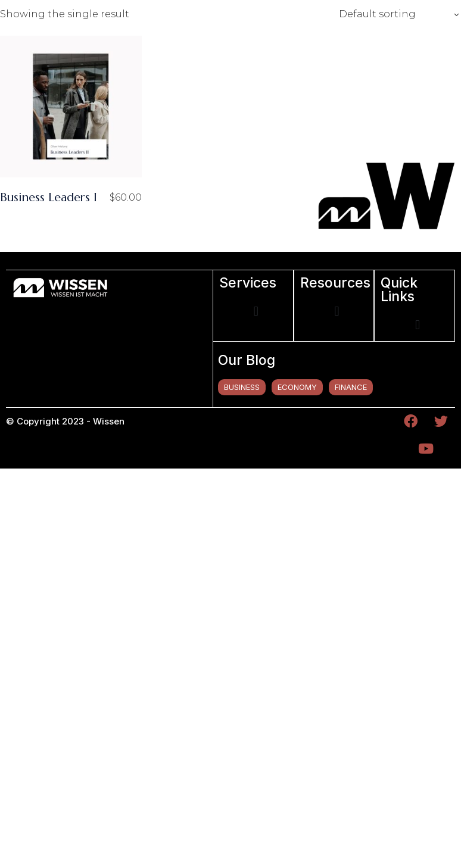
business (242, 387)
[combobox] (395, 14)
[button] (256, 312)
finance (351, 387)
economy (297, 387)
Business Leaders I (49, 197)
